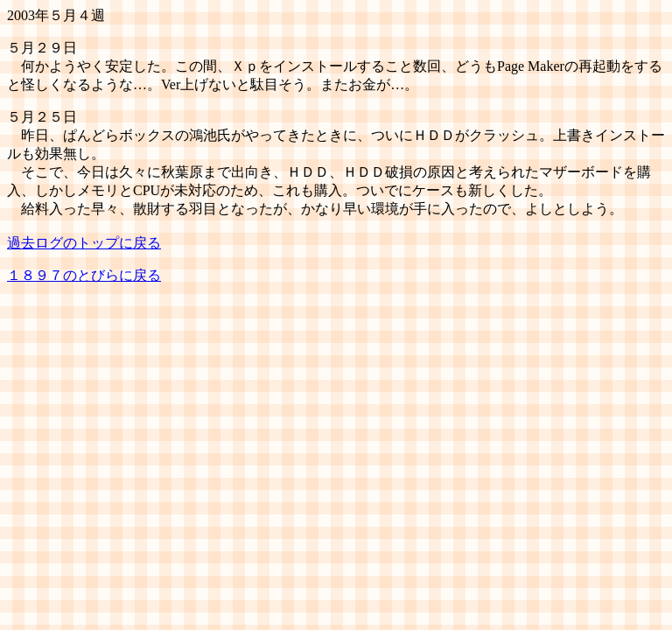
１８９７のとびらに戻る (84, 275)
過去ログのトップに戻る (84, 243)
